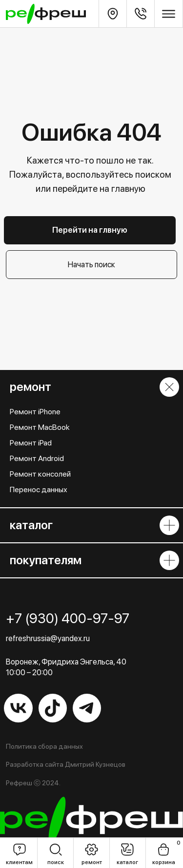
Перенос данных (39, 489)
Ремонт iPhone (35, 412)
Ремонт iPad (31, 443)
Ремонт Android (37, 458)
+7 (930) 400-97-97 (68, 618)
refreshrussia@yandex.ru (48, 638)
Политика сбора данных (44, 746)
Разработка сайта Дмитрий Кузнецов (66, 764)
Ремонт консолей (40, 474)
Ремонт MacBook (40, 427)
